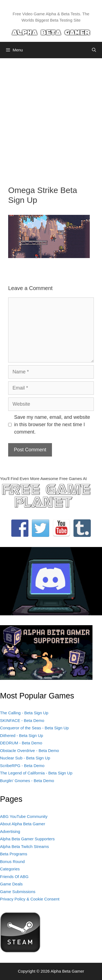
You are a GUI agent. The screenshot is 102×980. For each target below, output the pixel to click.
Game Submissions (18, 892)
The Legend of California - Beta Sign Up (36, 773)
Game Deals (11, 884)
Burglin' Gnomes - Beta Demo (27, 781)
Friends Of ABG (14, 877)
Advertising (10, 831)
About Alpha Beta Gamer (23, 824)
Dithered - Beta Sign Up (21, 735)
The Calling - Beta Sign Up (24, 713)
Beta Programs (14, 854)
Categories (10, 869)
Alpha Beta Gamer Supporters (27, 839)
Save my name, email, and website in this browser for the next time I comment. (52, 425)
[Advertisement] (51, 118)
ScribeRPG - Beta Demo (22, 766)
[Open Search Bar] (94, 50)
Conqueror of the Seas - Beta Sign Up (34, 728)
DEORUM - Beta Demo (21, 743)
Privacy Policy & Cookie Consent (30, 899)
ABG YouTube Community (24, 816)
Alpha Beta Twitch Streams (24, 846)
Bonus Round (12, 861)
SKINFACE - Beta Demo (22, 720)
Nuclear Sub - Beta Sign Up (25, 758)
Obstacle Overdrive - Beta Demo (30, 751)
